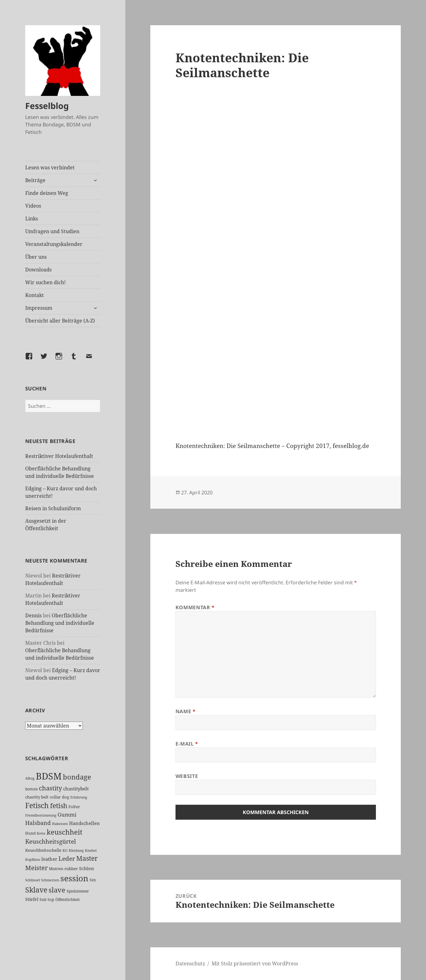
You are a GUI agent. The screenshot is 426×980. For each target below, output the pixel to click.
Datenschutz (190, 964)
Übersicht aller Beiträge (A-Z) (60, 321)
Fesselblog (47, 106)
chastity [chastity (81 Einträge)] (50, 788)
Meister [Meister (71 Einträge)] (36, 868)
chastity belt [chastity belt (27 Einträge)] (37, 797)
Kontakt (35, 295)
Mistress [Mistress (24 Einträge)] (56, 869)
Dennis (33, 615)
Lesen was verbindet (50, 167)
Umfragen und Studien (52, 231)
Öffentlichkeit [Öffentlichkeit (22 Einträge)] (68, 900)
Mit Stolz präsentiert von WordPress (255, 964)
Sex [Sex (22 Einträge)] (93, 880)
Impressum (39, 308)
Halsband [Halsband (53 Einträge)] (38, 823)
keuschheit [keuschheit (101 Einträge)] (65, 832)
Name (186, 711)
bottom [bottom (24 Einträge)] (31, 789)
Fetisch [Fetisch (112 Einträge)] (37, 806)
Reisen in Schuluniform (53, 508)
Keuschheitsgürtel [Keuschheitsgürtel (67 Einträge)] (51, 841)
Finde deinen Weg (47, 193)
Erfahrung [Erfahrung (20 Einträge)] (79, 797)
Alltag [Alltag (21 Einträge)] (30, 778)
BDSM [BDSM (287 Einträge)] (49, 776)
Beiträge (35, 180)
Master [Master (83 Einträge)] (87, 858)
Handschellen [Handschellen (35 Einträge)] (84, 823)
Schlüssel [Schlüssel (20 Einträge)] (33, 880)
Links (32, 219)
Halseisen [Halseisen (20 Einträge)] (60, 824)
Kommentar (195, 607)
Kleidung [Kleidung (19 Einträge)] (76, 850)
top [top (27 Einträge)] (51, 899)
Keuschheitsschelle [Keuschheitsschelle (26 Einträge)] (43, 850)
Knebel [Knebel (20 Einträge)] (91, 850)
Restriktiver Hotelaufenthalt (59, 456)
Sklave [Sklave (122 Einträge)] (36, 890)
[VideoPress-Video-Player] (276, 263)
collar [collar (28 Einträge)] (55, 797)
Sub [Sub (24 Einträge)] (43, 900)
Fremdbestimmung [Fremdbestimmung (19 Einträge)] (41, 815)
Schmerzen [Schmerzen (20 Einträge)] (50, 880)
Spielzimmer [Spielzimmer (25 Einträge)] (78, 891)
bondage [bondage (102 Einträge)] (77, 777)
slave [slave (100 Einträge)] (57, 890)
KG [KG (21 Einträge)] (65, 850)
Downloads (38, 270)
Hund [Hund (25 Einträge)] (30, 833)
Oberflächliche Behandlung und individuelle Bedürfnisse (60, 623)
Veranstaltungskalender (54, 244)
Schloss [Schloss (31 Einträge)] (87, 868)
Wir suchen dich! (45, 282)
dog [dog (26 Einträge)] (66, 797)
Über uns (36, 257)
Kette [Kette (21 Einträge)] (41, 833)
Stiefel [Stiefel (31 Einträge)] (32, 899)
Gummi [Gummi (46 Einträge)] (67, 815)
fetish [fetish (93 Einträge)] (59, 806)
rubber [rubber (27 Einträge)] (71, 869)
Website (187, 776)
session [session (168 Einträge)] (74, 878)
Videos (33, 206)
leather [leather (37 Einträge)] (49, 859)
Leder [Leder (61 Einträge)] (67, 858)
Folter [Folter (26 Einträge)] (74, 807)
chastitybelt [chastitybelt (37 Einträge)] (76, 789)
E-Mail (187, 744)
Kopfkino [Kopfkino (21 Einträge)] (33, 859)
